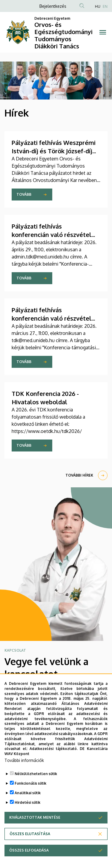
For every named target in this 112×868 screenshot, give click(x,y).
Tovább (24, 194)
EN (105, 6)
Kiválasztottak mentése (35, 819)
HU (98, 6)
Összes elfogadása (29, 852)
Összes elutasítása (30, 836)
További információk (24, 762)
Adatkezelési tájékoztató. (54, 751)
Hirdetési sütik (27, 805)
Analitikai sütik (28, 795)
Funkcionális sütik (30, 785)
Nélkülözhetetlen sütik (36, 776)
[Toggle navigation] (103, 32)
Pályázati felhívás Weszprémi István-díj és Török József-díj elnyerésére (54, 151)
